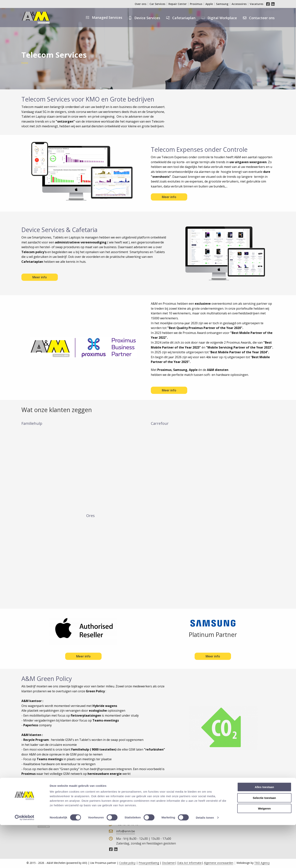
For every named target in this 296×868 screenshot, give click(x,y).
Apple (209, 4)
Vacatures (256, 4)
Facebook (268, 4)
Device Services (147, 18)
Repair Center (178, 4)
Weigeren (264, 851)
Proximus (196, 4)
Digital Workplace (222, 18)
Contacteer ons (262, 18)
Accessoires (239, 4)
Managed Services (107, 17)
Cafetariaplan (184, 18)
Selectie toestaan (264, 841)
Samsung (222, 4)
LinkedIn (273, 4)
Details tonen (205, 861)
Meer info (169, 197)
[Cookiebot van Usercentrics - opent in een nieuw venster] (25, 861)
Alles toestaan (264, 830)
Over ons (141, 4)
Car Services (157, 4)
